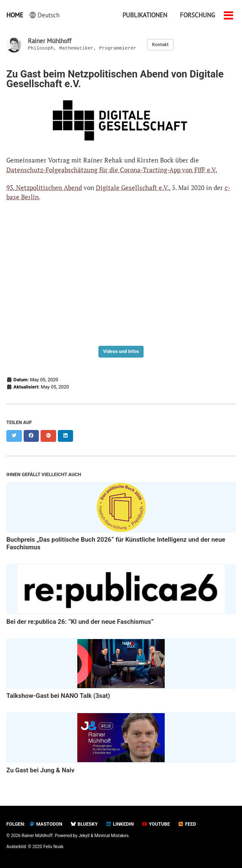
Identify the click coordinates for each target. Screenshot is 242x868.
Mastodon (46, 824)
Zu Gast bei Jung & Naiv (40, 770)
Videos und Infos (121, 351)
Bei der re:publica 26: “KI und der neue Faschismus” (80, 622)
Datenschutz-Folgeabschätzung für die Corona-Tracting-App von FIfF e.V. (112, 170)
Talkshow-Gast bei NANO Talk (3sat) (58, 696)
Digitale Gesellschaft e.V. (132, 187)
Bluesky (84, 824)
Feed (187, 824)
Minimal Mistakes (111, 836)
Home (15, 15)
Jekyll (84, 836)
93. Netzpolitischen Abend (44, 187)
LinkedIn (120, 824)
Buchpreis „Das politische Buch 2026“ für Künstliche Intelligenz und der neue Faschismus (116, 543)
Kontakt (160, 45)
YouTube (156, 824)
